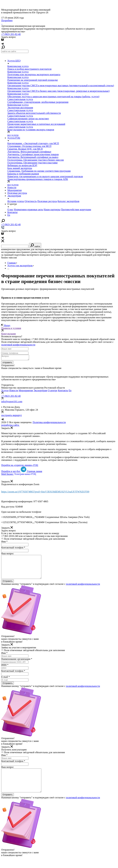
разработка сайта (13, 426)
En (70, 391)
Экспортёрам (40, 391)
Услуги (5, 391)
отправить (7, 363)
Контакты (63, 391)
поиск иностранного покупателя (90, 249)
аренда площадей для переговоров (92, 255)
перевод (68, 249)
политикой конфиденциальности (18, 345)
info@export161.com (12, 402)
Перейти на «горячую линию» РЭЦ (20, 466)
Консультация (8, 334)
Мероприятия (26, 391)
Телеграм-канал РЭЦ (25, 475)
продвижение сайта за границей (88, 252)
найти (35, 245)
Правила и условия (59, 330)
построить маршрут (12, 416)
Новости (12, 187)
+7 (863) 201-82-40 (11, 34)
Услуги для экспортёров (21, 266)
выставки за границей (62, 255)
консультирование (54, 249)
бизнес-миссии (9, 258)
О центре (53, 391)
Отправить (8, 587)
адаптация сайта (62, 252)
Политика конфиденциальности (49, 423)
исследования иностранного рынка (19, 252)
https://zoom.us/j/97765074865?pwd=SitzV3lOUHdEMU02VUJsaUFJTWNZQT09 (45, 493)
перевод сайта (46, 252)
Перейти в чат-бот (14, 472)
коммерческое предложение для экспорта (23, 249)
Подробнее (7, 20)
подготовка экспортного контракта (32, 255)
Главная (12, 263)
